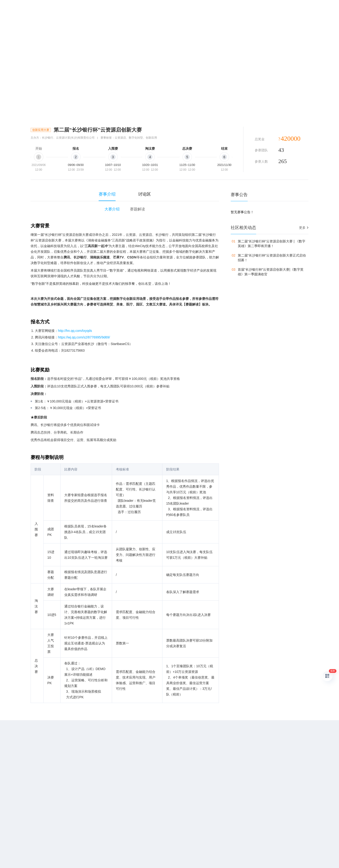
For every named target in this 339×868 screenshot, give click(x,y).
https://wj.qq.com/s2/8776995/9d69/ (84, 337)
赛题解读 (137, 209)
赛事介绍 (107, 194)
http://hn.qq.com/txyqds (75, 331)
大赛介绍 (112, 209)
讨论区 (145, 194)
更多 (302, 228)
